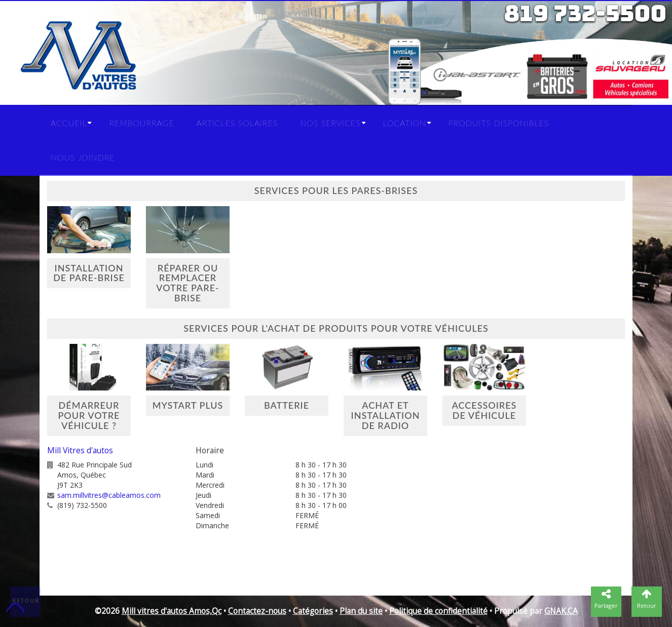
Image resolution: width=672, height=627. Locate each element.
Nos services (330, 123)
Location (405, 123)
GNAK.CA (561, 611)
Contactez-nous (257, 611)
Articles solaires (237, 123)
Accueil (69, 123)
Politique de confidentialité (438, 611)
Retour (26, 601)
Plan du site (361, 611)
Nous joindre (83, 157)
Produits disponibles (499, 123)
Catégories (313, 611)
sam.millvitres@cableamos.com (109, 495)
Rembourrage (141, 123)
